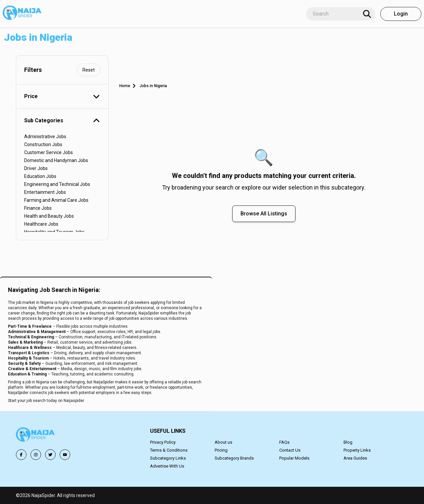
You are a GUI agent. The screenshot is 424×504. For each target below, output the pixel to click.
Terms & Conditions (169, 450)
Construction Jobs (43, 144)
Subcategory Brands (234, 458)
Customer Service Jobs (49, 152)
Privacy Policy (163, 442)
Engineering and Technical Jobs (57, 184)
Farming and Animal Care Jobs (56, 200)
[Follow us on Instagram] (36, 455)
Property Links (357, 450)
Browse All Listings (264, 214)
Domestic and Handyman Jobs (56, 160)
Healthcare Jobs (41, 224)
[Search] (367, 14)
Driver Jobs (36, 168)
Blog (348, 442)
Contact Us (290, 450)
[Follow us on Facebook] (21, 455)
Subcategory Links (168, 458)
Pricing (221, 450)
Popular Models (294, 458)
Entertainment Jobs (45, 192)
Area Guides (355, 458)
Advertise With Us (167, 466)
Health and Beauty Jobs (49, 216)
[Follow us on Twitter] (50, 455)
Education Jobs (40, 176)
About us (223, 442)
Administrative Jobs (45, 137)
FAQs (284, 442)
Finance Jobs (38, 208)
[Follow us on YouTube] (65, 455)
